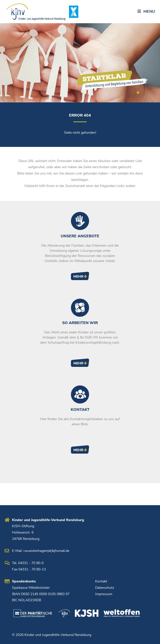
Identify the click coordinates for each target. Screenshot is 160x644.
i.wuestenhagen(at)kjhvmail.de (46, 551)
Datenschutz (105, 588)
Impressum (104, 594)
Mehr (78, 277)
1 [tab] (138, 93)
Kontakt (101, 581)
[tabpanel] (80, 63)
